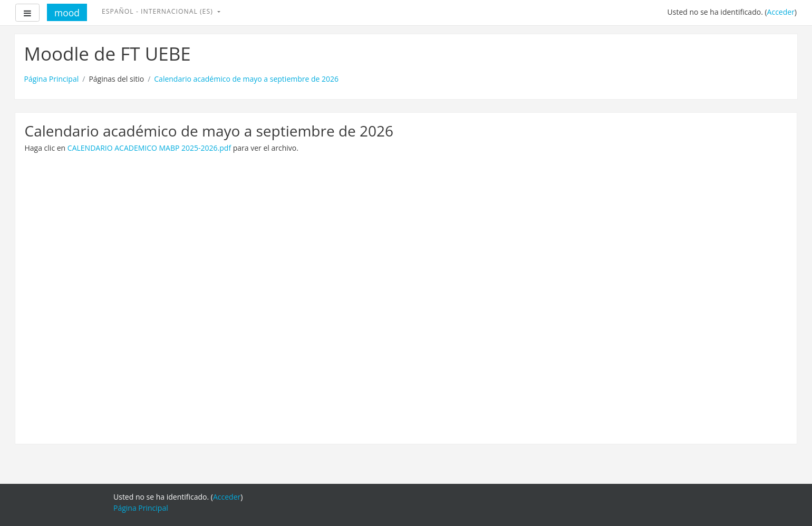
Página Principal (52, 79)
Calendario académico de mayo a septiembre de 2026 (246, 79)
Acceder (781, 12)
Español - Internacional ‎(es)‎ (158, 11)
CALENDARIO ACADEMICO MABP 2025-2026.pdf (149, 148)
